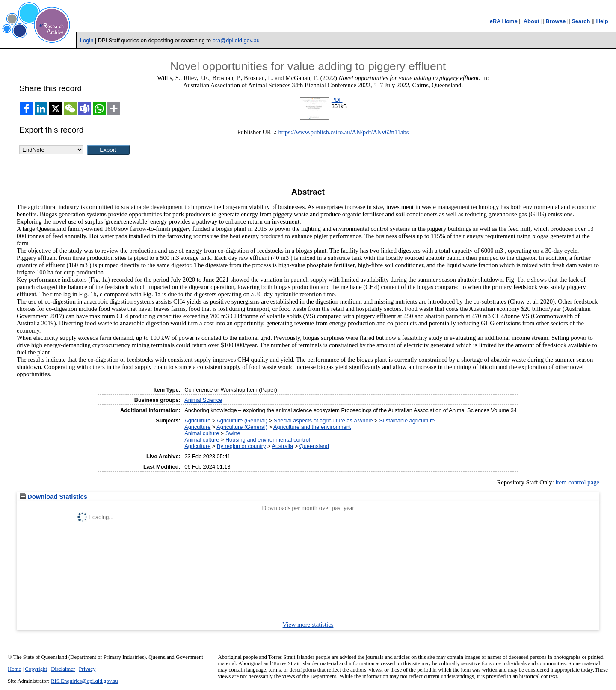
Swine (233, 433)
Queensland (314, 446)
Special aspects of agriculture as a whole (323, 420)
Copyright (36, 669)
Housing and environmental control (268, 440)
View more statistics (308, 625)
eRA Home (503, 21)
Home (14, 669)
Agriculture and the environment (312, 427)
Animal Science (203, 400)
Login (87, 40)
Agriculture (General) (242, 420)
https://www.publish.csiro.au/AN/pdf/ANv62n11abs (344, 132)
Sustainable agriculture (407, 420)
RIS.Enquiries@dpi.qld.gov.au (84, 681)
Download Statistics (53, 497)
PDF (337, 100)
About (532, 21)
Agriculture (197, 420)
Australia (282, 446)
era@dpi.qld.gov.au (236, 40)
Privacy (87, 669)
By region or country (241, 446)
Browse (555, 21)
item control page (577, 482)
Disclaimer (63, 669)
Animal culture (202, 433)
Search (581, 21)
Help (602, 21)
